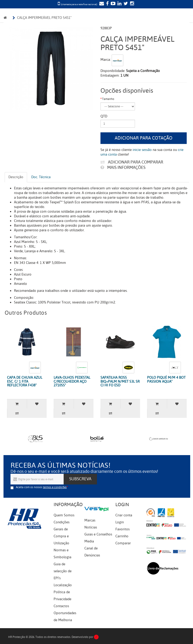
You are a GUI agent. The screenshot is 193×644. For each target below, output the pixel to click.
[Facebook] (107, 4)
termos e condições (55, 487)
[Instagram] (131, 4)
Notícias (91, 527)
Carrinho (122, 536)
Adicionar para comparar (132, 162)
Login (120, 522)
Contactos (61, 606)
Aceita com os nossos (41, 487)
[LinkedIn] (119, 4)
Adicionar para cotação (144, 138)
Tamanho (108, 99)
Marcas (90, 520)
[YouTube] (112, 4)
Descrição (16, 177)
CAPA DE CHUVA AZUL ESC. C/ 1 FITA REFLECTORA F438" (25, 381)
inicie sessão (142, 150)
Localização (63, 585)
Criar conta (124, 515)
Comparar (123, 543)
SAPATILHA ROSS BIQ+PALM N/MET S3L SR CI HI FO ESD (120, 381)
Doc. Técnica (41, 177)
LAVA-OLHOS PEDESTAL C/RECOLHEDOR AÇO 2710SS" (72, 381)
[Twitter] (125, 4)
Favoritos (122, 529)
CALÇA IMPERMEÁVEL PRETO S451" (44, 18)
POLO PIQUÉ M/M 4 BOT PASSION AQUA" (166, 380)
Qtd (104, 116)
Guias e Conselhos (98, 534)
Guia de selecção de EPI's (63, 571)
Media (89, 541)
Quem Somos (64, 515)
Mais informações (123, 167)
